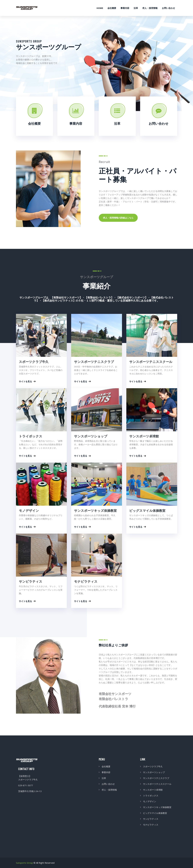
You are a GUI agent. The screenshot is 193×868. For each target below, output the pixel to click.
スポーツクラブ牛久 (34, 362)
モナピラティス (86, 581)
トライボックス (31, 436)
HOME (100, 8)
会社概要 (112, 8)
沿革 (136, 8)
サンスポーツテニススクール (151, 362)
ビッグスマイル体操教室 (147, 510)
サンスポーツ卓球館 (144, 436)
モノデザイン (29, 510)
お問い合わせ (168, 8)
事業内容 (125, 8)
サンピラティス (31, 581)
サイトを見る (25, 381)
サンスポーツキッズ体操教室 (95, 510)
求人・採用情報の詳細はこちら (118, 218)
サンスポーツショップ (91, 436)
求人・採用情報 (150, 8)
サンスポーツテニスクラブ (94, 362)
